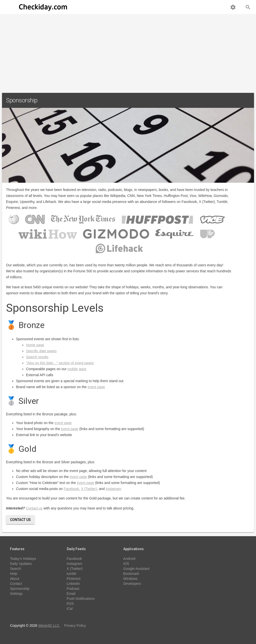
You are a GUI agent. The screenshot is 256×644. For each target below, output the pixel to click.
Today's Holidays (23, 559)
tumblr (72, 574)
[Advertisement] (128, 51)
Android (129, 559)
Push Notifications (81, 599)
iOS (126, 564)
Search (15, 569)
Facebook (71, 489)
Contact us (34, 508)
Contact (16, 584)
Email (71, 594)
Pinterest (74, 579)
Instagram (113, 489)
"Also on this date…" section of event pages (60, 363)
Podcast (73, 589)
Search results (37, 357)
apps (82, 369)
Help (14, 574)
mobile (73, 369)
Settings (16, 594)
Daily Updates (21, 564)
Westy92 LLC (49, 626)
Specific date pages (41, 351)
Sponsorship (20, 589)
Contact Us (20, 520)
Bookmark (131, 574)
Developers (132, 584)
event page (96, 387)
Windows (130, 579)
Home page (35, 345)
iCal (70, 609)
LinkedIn (73, 584)
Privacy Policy (75, 626)
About (15, 579)
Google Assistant (136, 569)
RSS (70, 604)
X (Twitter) (89, 489)
